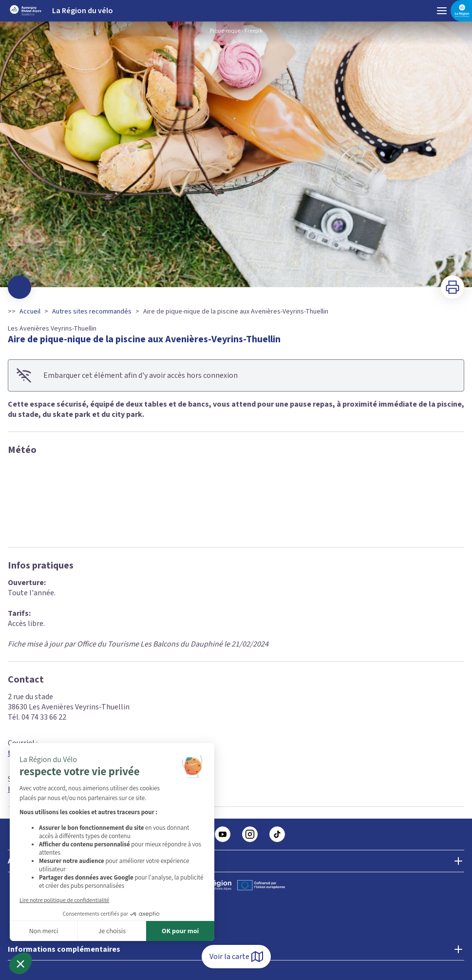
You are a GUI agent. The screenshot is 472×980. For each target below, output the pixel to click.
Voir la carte (236, 957)
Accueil (30, 312)
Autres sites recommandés (92, 312)
